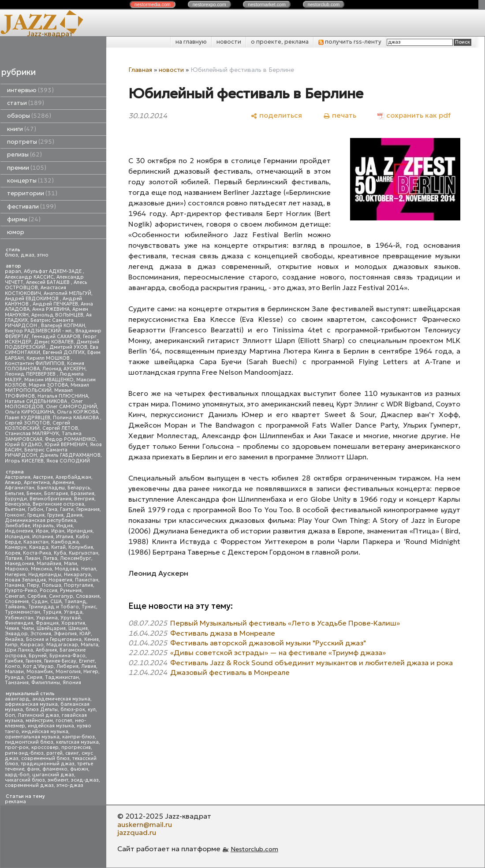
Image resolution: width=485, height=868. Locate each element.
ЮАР (85, 634)
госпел (64, 721)
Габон (35, 509)
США (56, 602)
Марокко (17, 569)
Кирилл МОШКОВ (49, 358)
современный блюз (45, 758)
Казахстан (36, 542)
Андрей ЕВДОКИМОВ (32, 299)
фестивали (32, 207)
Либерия (67, 666)
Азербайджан (73, 477)
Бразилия (82, 494)
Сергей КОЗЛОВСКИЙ (37, 426)
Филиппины (46, 683)
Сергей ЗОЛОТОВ (27, 423)
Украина (47, 618)
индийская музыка (45, 732)
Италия (65, 537)
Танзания (17, 683)
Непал (89, 569)
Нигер (91, 672)
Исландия (17, 537)
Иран (58, 531)
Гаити (67, 509)
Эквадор (16, 634)
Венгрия (84, 499)
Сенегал (15, 596)
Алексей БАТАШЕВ (48, 282)
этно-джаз (70, 785)
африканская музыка (31, 704)
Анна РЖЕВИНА (51, 309)
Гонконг (15, 515)
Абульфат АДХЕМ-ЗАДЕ (53, 271)
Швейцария (51, 628)
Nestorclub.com (254, 849)
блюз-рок (73, 710)
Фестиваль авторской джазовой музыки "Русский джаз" (268, 643)
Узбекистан (19, 618)
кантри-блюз (78, 737)
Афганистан (20, 488)
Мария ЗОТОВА (48, 385)
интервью (30, 90)
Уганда (73, 612)
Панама (15, 585)
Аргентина (37, 482)
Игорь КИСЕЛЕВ (24, 461)
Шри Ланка (19, 650)
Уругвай (71, 618)
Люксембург (76, 558)
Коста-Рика (37, 553)
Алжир (13, 482)
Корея (13, 553)
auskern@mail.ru (145, 824)
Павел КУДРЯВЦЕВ (28, 418)
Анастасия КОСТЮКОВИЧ (35, 290)
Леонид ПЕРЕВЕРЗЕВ (31, 374)
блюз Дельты (42, 710)
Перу (33, 585)
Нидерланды (45, 575)
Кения (91, 639)
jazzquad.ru (137, 832)
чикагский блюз (25, 780)
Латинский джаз (38, 715)
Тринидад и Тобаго (54, 607)
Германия (88, 509)
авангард (17, 699)
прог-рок (17, 747)
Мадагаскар (62, 645)
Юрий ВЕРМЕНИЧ (66, 445)
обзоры (29, 116)
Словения (17, 602)
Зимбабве (17, 526)
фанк (33, 769)
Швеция (78, 628)
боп (10, 715)
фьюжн (79, 769)
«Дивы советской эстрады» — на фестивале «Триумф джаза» (278, 652)
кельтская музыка (77, 742)
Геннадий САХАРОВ (56, 337)
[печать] (340, 115)
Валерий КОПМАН (63, 326)
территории (32, 193)
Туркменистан (22, 612)
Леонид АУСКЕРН (64, 369)
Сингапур (61, 596)
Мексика (41, 569)
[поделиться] (276, 115)
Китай (58, 547)
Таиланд (75, 602)
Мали (71, 564)
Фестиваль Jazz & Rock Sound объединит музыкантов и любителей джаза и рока (312, 663)
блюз (11, 255)
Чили (28, 628)
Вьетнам (15, 509)
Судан (39, 602)
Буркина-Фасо (67, 656)
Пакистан (87, 580)
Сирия (34, 677)
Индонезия (19, 531)
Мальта (90, 645)
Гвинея (34, 661)
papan (13, 271)
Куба (60, 553)
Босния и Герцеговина (54, 639)
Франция (47, 623)
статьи (26, 103)
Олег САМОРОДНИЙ (71, 407)
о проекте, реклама (280, 42)
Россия (48, 590)
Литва (50, 558)
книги (22, 129)
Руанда (14, 677)
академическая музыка (61, 699)
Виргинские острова (58, 504)
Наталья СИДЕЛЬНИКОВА (37, 401)
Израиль (43, 526)
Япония (72, 683)
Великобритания (50, 499)
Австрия (43, 477)
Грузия (55, 515)
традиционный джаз (48, 764)
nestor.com (153, 4)
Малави (14, 672)
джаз (28, 255)
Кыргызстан (84, 553)
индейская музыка (51, 726)
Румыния (71, 590)
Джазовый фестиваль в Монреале (230, 672)
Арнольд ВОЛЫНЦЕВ (57, 315)
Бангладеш (51, 488)
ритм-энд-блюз (24, 753)
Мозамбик (40, 672)
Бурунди (16, 499)
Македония (19, 564)
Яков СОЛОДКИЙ (68, 461)
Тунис (89, 607)
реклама (15, 802)
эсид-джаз (85, 780)
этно (43, 255)
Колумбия (81, 547)
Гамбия (14, 661)
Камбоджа (65, 542)
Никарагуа (77, 575)
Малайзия (49, 564)
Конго (13, 666)
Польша (52, 585)
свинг (72, 753)
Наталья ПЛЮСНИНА (63, 396)
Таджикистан (62, 677)
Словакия (88, 596)
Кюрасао (32, 645)
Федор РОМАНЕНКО (70, 439)
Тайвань (15, 607)
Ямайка (14, 639)
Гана (52, 509)
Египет (87, 661)
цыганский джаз (53, 775)
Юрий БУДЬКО (23, 445)
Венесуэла (17, 504)
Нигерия (15, 575)
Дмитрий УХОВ (68, 347)
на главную (191, 42)
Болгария (56, 494)
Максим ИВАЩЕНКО (49, 380)
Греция (36, 515)
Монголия (68, 672)
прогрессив (76, 747)
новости (229, 42)
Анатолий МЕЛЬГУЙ (67, 293)
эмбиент (58, 780)
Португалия (78, 585)
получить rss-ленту (350, 42)
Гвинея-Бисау (60, 661)
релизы (24, 155)
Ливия (89, 666)
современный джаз (29, 785)
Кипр (11, 645)
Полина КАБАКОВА (76, 418)
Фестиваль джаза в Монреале (223, 633)
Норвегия (60, 580)
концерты (30, 181)
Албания (46, 650)
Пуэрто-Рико (21, 590)
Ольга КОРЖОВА (78, 412)
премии (27, 168)
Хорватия (73, 623)
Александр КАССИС (29, 277)
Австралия (18, 477)
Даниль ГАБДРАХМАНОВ (70, 455)
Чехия (12, 628)
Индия (65, 526)
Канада (39, 547)
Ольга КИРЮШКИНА (30, 412)
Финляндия (19, 623)
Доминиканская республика (41, 520)
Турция (52, 612)
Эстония (41, 634)
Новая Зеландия (25, 580)
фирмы (24, 219)
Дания (74, 515)
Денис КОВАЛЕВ (54, 342)
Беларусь (79, 488)
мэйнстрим (39, 721)
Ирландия (80, 531)
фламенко (55, 769)
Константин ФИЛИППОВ (35, 363)
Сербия (37, 596)
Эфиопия (65, 634)
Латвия (13, 558)
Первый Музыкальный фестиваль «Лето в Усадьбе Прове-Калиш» (285, 623)
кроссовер (45, 747)
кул (92, 710)
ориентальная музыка (32, 737)
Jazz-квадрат (50, 34)
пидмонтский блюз (29, 742)
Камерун (16, 547)
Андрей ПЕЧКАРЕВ (55, 304)
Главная (140, 70)
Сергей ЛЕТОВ (60, 428)
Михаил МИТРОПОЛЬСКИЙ (47, 388)
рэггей (54, 753)
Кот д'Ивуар (38, 666)
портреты (31, 142)
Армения (63, 482)
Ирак (42, 531)
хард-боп (17, 775)
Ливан (32, 558)
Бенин (34, 494)
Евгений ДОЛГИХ (64, 352)
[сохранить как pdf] (414, 115)
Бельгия (14, 494)
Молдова (67, 569)
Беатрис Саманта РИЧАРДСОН (39, 323)
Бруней (38, 656)
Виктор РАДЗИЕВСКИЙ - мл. (39, 331)
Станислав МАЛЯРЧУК (32, 434)
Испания (43, 537)
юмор (16, 232)
